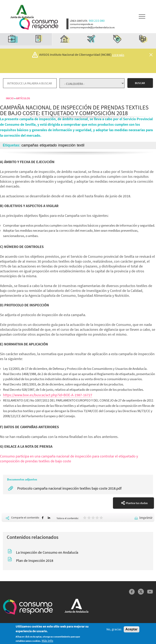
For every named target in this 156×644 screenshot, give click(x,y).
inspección (67, 145)
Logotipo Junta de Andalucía (21, 11)
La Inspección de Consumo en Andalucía (47, 552)
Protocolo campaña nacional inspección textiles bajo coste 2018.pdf (69, 488)
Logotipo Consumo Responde (39, 24)
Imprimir (146, 518)
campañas (30, 145)
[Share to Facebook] (43, 518)
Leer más (118, 55)
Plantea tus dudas (137, 503)
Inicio (10, 98)
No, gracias (114, 630)
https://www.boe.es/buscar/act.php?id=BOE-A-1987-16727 (48, 395)
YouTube (150, 592)
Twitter (141, 592)
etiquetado (48, 145)
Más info (47, 642)
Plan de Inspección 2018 (35, 560)
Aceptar (132, 630)
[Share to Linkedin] (49, 518)
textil (81, 145)
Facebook (132, 592)
